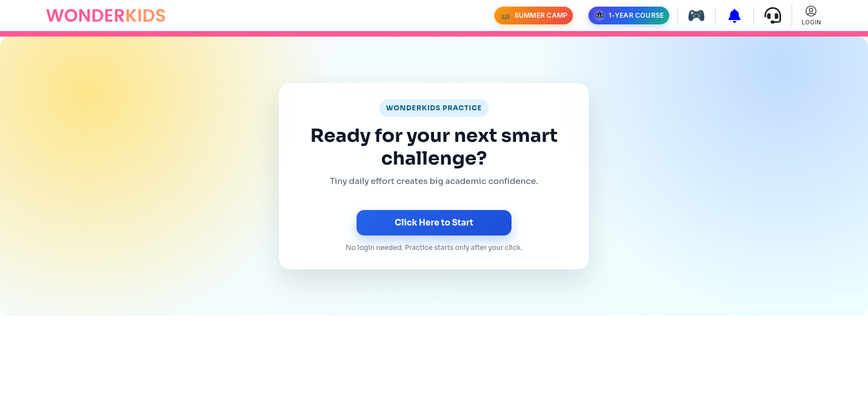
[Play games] (692, 16)
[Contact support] (769, 16)
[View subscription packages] (730, 16)
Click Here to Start (434, 222)
